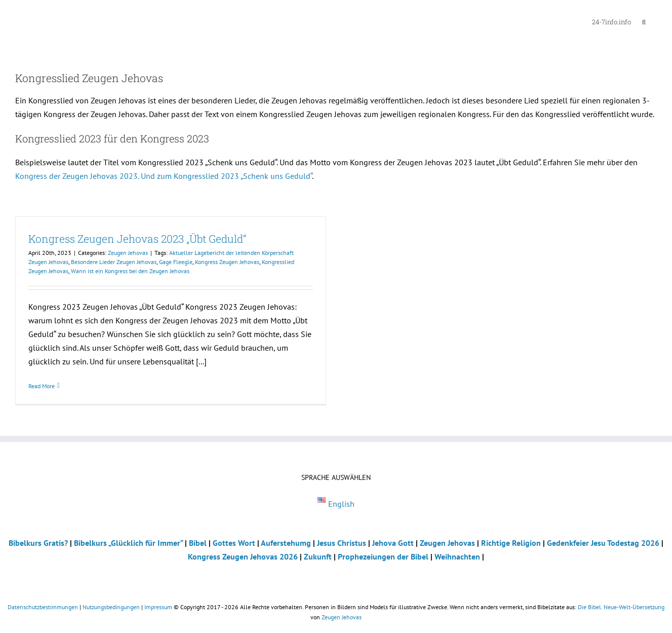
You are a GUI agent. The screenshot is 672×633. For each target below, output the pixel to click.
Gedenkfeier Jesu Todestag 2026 (603, 543)
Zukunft (318, 556)
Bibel (198, 543)
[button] (644, 21)
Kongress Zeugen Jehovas (227, 262)
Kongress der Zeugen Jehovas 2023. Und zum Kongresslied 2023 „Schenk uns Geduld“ (164, 176)
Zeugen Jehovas (128, 253)
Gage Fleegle (176, 262)
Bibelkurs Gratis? (38, 543)
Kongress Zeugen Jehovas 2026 (243, 556)
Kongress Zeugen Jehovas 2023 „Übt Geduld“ (137, 239)
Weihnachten (457, 556)
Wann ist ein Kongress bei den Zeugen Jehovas (130, 271)
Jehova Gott (393, 543)
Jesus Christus (342, 543)
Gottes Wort (234, 543)
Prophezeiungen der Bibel (383, 556)
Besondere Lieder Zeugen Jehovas (114, 262)
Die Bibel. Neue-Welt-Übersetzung (621, 607)
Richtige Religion (511, 543)
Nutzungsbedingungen (111, 607)
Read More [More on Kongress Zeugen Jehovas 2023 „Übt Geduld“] (42, 386)
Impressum (158, 607)
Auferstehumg (286, 543)
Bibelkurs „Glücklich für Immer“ (128, 543)
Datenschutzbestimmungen (43, 607)
